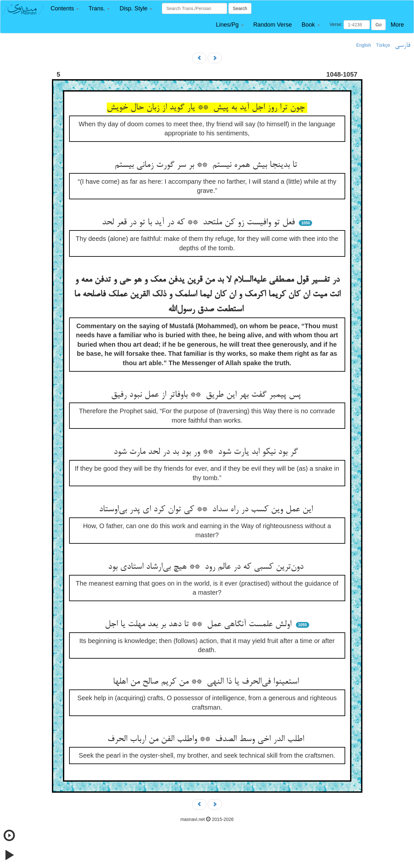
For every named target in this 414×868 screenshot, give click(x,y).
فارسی (402, 45)
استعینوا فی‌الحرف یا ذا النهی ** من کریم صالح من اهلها (207, 682)
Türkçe (383, 45)
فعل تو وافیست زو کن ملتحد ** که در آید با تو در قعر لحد (200, 223)
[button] (65, 9)
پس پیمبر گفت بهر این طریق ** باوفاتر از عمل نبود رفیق (207, 395)
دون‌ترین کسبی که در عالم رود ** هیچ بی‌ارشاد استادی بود (207, 567)
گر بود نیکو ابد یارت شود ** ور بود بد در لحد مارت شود (207, 452)
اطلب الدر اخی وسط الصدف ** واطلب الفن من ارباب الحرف (207, 739)
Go (378, 25)
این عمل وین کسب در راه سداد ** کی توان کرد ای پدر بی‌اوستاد (207, 510)
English (364, 45)
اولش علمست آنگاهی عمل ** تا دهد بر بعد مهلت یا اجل (199, 625)
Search (240, 8)
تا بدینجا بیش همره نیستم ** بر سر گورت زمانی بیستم (207, 165)
